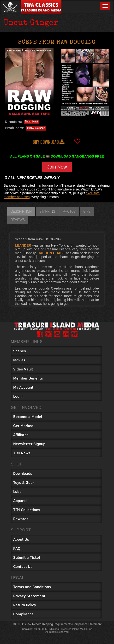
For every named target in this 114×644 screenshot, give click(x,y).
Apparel (20, 500)
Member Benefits (28, 378)
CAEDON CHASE (51, 253)
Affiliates (21, 435)
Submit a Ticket (27, 557)
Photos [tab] (69, 211)
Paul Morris (36, 128)
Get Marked (23, 425)
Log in (18, 396)
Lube (17, 491)
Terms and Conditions (32, 587)
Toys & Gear (24, 482)
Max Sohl (32, 122)
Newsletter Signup (29, 444)
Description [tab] (21, 211)
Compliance (23, 614)
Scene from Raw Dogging (57, 42)
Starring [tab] (47, 211)
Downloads (23, 473)
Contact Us (23, 566)
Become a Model (28, 416)
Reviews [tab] (18, 220)
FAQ (17, 548)
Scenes (20, 351)
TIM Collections (27, 509)
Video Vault (23, 369)
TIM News (22, 453)
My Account (23, 387)
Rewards (21, 519)
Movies (19, 360)
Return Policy (25, 605)
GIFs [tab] (87, 211)
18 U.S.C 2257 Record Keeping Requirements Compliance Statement (57, 624)
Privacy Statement (29, 596)
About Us (21, 539)
